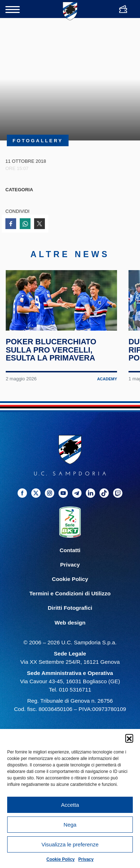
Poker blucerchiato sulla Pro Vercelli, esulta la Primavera (51, 354)
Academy (107, 383)
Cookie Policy (60, 859)
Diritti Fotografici (70, 612)
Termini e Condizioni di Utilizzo (70, 598)
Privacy (86, 859)
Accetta (70, 805)
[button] (129, 738)
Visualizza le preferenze (70, 844)
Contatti (70, 554)
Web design (70, 627)
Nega (70, 825)
